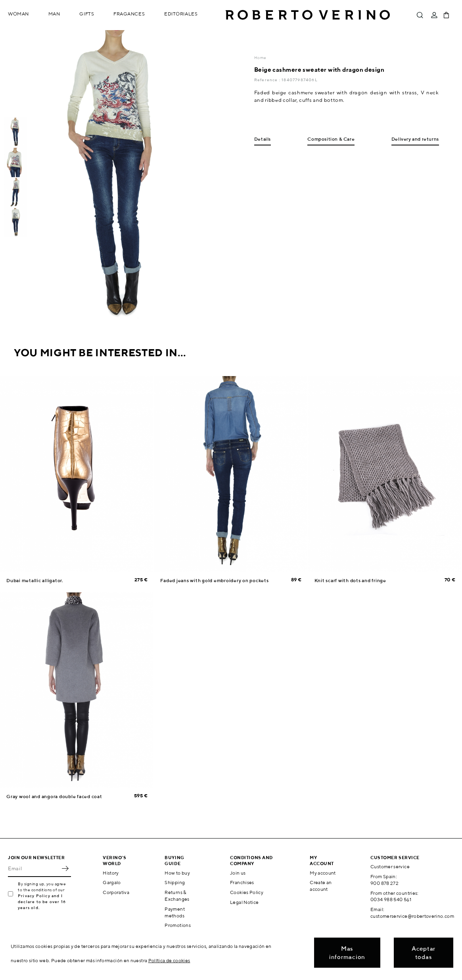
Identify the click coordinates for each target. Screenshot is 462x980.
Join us (238, 873)
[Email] (34, 868)
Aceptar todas (424, 953)
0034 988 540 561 (391, 899)
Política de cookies (169, 960)
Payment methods (175, 912)
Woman (18, 14)
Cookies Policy (247, 892)
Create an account (321, 886)
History (111, 873)
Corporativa (116, 892)
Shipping (175, 882)
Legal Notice (244, 902)
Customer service (390, 866)
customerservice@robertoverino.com (412, 916)
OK (65, 868)
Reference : (268, 80)
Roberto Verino (308, 15)
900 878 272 (384, 883)
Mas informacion (347, 953)
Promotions (178, 925)
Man (54, 14)
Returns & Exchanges (177, 896)
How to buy (177, 873)
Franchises (242, 882)
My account (323, 873)
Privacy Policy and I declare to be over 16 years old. (42, 902)
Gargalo (112, 882)
